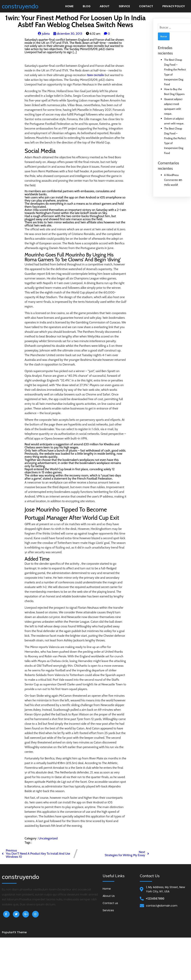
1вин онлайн (95, 75)
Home (69, 6)
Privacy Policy (174, 6)
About (105, 6)
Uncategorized (48, 838)
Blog (87, 6)
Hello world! (171, 185)
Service (124, 6)
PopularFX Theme (14, 932)
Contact (146, 6)
